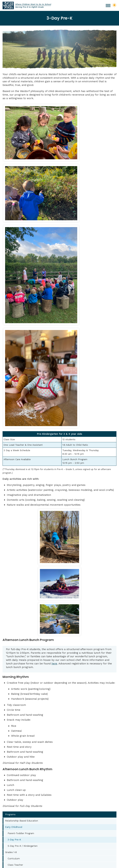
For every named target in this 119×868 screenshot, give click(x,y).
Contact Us (60, 721)
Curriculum (14, 655)
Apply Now (60, 712)
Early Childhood (14, 624)
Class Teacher (15, 661)
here (54, 460)
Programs (10, 611)
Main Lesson (15, 668)
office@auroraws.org (23, 757)
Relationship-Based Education (22, 617)
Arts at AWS (12, 687)
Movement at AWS (16, 693)
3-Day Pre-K (14, 636)
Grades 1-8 (11, 649)
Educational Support (19, 680)
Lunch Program (14, 699)
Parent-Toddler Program (21, 630)
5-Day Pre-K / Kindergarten (23, 642)
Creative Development (20, 674)
